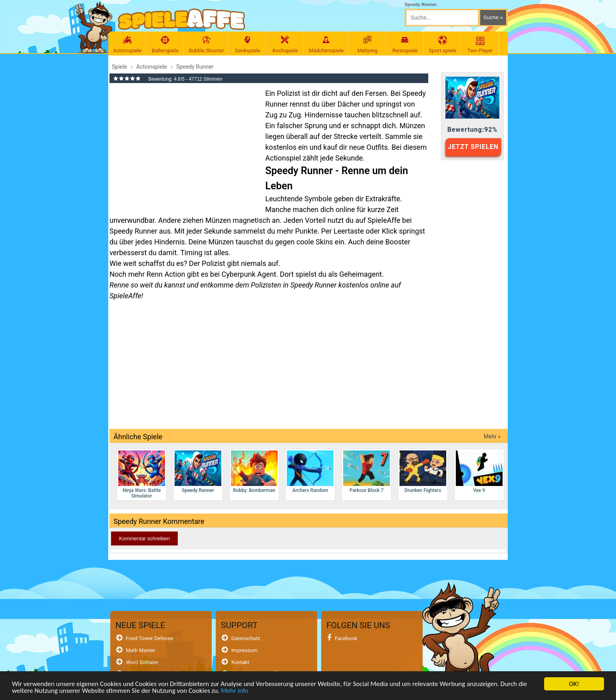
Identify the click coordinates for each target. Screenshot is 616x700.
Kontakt (240, 662)
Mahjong (368, 45)
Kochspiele (285, 45)
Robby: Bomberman (254, 472)
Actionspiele (127, 45)
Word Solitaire (142, 662)
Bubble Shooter (206, 45)
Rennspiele (405, 45)
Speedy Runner (198, 472)
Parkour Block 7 (367, 472)
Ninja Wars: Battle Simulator (142, 475)
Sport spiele (443, 45)
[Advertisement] (183, 145)
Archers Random (310, 472)
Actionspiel (283, 158)
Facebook (346, 638)
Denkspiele (248, 45)
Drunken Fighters (423, 472)
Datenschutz (246, 638)
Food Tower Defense (150, 638)
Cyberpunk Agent (249, 274)
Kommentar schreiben (144, 538)
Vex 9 (479, 472)
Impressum (244, 650)
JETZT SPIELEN (473, 147)
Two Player (480, 45)
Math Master (141, 650)
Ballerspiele (165, 45)
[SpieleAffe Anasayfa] (182, 19)
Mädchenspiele (326, 45)
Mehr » (492, 436)
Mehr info (234, 691)
